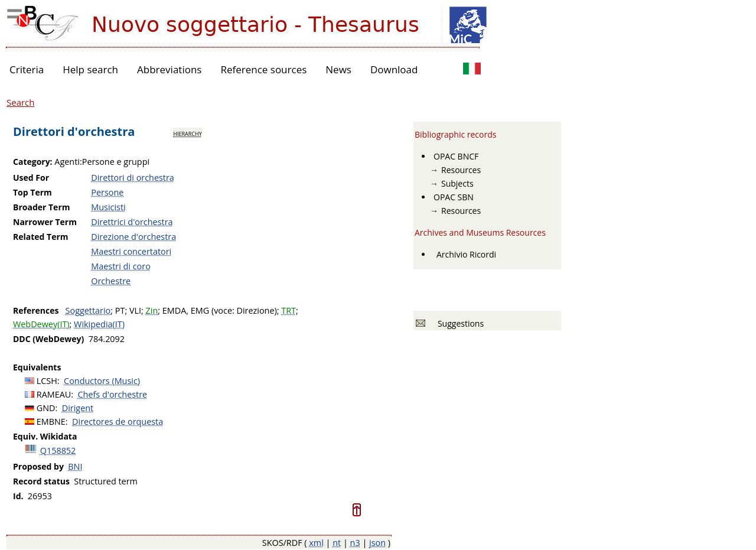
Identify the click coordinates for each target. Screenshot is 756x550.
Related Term (41, 237)
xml (316, 543)
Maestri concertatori (131, 251)
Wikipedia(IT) (99, 324)
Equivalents (37, 367)
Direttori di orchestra (133, 178)
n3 (355, 543)
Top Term (32, 192)
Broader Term (42, 207)
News (338, 69)
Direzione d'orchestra (133, 237)
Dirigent (78, 408)
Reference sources (263, 69)
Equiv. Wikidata (45, 436)
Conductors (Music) (102, 381)
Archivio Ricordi (466, 254)
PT (120, 310)
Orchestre (111, 281)
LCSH (47, 381)
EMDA (174, 310)
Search (21, 102)
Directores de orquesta (118, 422)
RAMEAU (54, 394)
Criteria (27, 69)
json (377, 543)
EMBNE (51, 422)
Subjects (457, 183)
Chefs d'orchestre (113, 394)
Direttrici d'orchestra (132, 222)
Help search (90, 69)
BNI (75, 466)
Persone (107, 192)
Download (394, 69)
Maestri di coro (121, 266)
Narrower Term (45, 222)
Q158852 (58, 450)
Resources (461, 170)
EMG (200, 310)
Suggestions (459, 323)
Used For (31, 178)
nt (337, 543)
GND (46, 408)
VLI (135, 310)
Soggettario (88, 310)
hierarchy (187, 133)
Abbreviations (169, 69)
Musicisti (108, 207)
